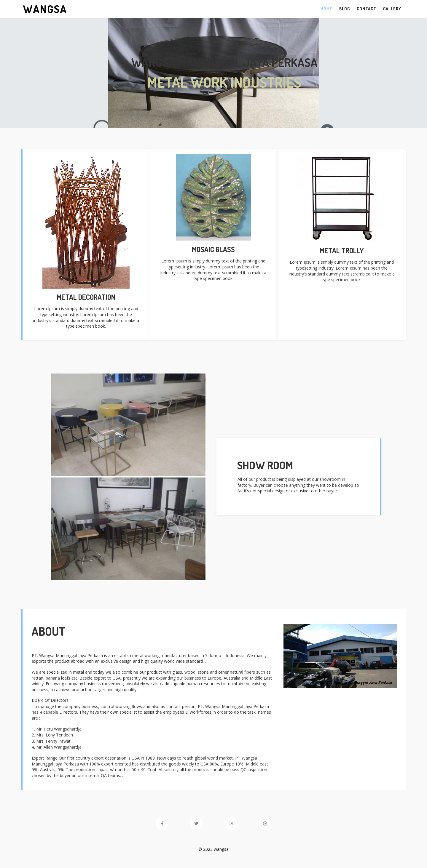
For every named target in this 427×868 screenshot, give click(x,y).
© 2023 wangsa (213, 849)
